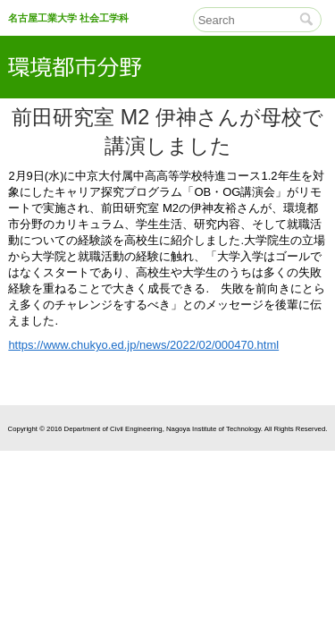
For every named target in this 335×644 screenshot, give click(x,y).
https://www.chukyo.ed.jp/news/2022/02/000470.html (143, 345)
